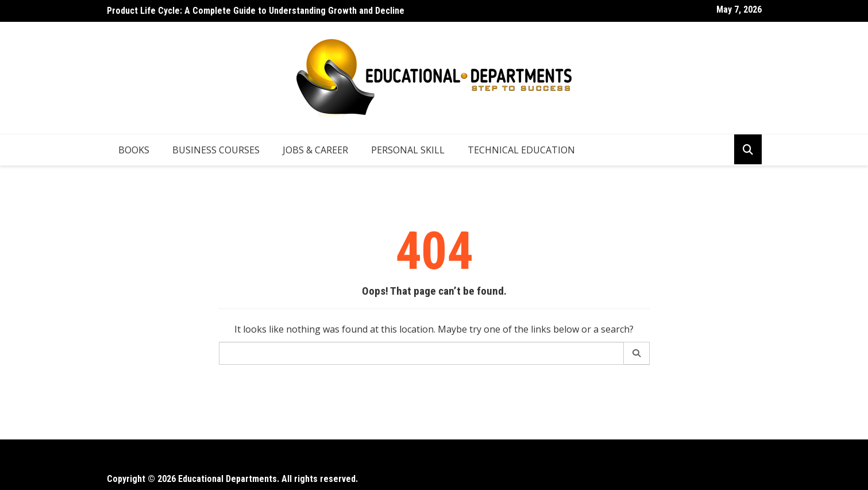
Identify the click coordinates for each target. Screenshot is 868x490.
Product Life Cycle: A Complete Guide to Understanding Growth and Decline (256, 11)
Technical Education (521, 150)
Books (134, 150)
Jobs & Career (315, 150)
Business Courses (216, 150)
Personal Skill (408, 150)
